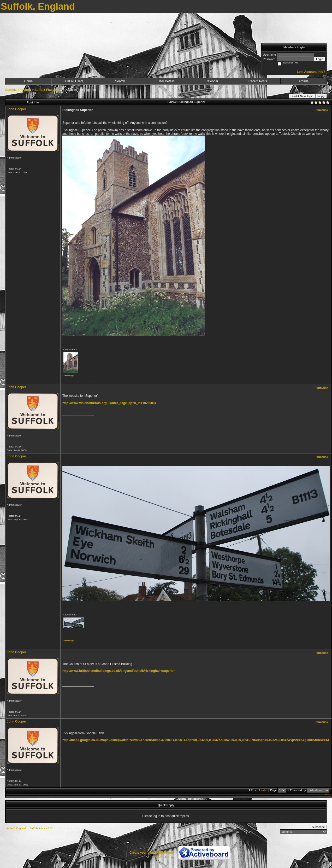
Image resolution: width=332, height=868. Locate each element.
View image (69, 375)
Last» (263, 790)
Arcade (304, 81)
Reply (321, 96)
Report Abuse (164, 857)
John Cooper (16, 109)
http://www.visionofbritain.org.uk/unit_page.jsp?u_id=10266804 (109, 403)
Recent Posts (258, 81)
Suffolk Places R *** (49, 90)
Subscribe (318, 827)
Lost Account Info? (311, 72)
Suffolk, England (18, 90)
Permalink (321, 110)
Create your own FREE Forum (152, 853)
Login (320, 59)
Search (120, 81)
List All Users (74, 81)
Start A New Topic (302, 96)
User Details (166, 81)
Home (28, 81)
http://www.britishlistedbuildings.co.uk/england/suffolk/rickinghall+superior (119, 671)
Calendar (212, 81)
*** (327, 795)
